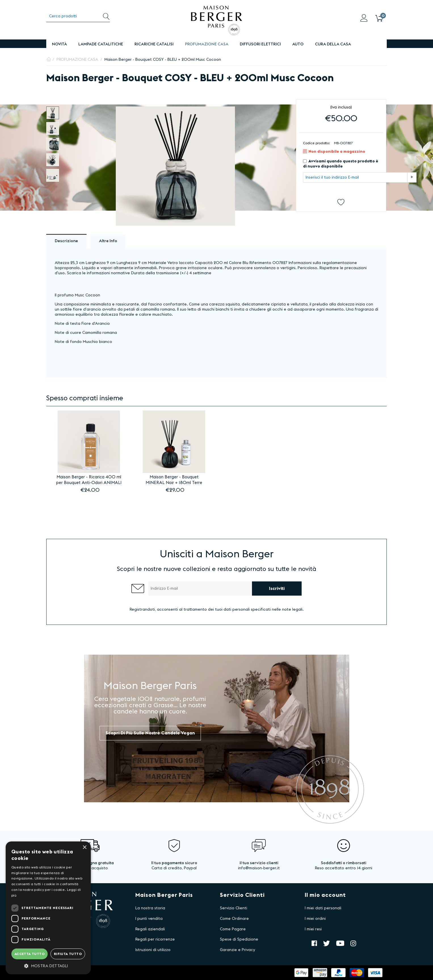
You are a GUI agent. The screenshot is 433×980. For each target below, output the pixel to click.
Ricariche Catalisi (154, 44)
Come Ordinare (234, 919)
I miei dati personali (323, 908)
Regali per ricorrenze (155, 939)
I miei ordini (315, 919)
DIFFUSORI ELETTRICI (260, 44)
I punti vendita (149, 919)
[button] (48, 966)
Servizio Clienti (234, 908)
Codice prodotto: (317, 143)
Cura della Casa (333, 44)
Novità (59, 44)
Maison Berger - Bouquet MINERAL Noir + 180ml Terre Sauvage (174, 480)
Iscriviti (277, 589)
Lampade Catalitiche (101, 44)
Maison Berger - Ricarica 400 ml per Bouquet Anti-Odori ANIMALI (89, 480)
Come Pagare (233, 929)
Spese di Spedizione (239, 939)
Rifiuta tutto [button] (68, 954)
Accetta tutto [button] (30, 954)
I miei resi (313, 929)
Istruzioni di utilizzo (153, 950)
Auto (298, 44)
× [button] (84, 848)
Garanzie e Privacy (237, 950)
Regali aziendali (150, 929)
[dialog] (48, 908)
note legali (292, 610)
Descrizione (66, 241)
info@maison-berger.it (259, 868)
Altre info (108, 241)
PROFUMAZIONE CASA (207, 44)
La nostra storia (150, 908)
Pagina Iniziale (49, 60)
